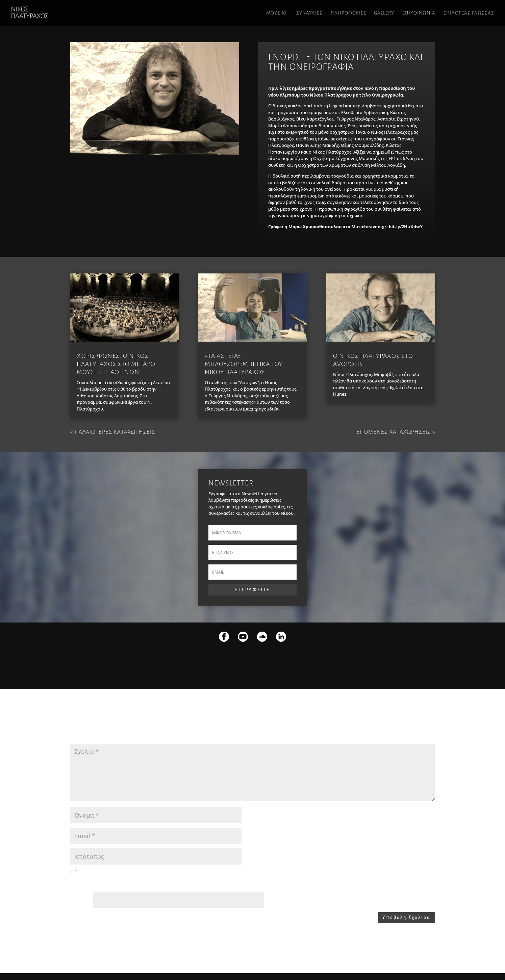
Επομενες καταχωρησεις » (396, 432)
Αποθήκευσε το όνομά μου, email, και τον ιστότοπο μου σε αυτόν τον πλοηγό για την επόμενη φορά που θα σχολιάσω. (200, 873)
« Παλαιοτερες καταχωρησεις (113, 432)
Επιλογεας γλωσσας (469, 13)
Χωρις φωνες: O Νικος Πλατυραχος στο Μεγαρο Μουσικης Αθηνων (116, 364)
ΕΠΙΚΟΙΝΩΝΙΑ (419, 13)
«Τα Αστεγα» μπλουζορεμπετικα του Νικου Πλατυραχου (244, 364)
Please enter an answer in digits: (102, 884)
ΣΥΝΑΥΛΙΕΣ (309, 13)
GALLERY (384, 13)
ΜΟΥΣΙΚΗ (277, 13)
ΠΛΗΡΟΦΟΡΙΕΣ (349, 13)
